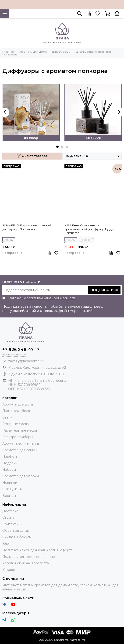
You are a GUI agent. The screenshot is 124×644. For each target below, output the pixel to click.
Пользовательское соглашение (29, 557)
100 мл (87, 240)
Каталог (9, 570)
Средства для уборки (21, 476)
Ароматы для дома (18, 404)
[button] (57, 147)
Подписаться (104, 290)
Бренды (9, 496)
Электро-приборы (18, 437)
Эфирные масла (16, 424)
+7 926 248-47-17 (21, 350)
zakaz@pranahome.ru (26, 361)
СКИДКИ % (12, 489)
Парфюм (10, 457)
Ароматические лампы (21, 443)
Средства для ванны (19, 450)
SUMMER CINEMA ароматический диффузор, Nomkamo (27, 227)
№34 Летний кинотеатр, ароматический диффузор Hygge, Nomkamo (90, 229)
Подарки (10, 463)
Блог (6, 544)
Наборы (9, 470)
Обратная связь (16, 531)
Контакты (10, 524)
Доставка (10, 511)
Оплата (8, 518)
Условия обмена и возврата (26, 563)
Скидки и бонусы (17, 537)
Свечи (7, 417)
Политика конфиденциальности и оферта (37, 550)
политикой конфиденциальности (51, 298)
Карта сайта (77, 640)
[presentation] (5, 112)
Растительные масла (20, 430)
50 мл (9, 240)
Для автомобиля (16, 411)
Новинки (10, 483)
